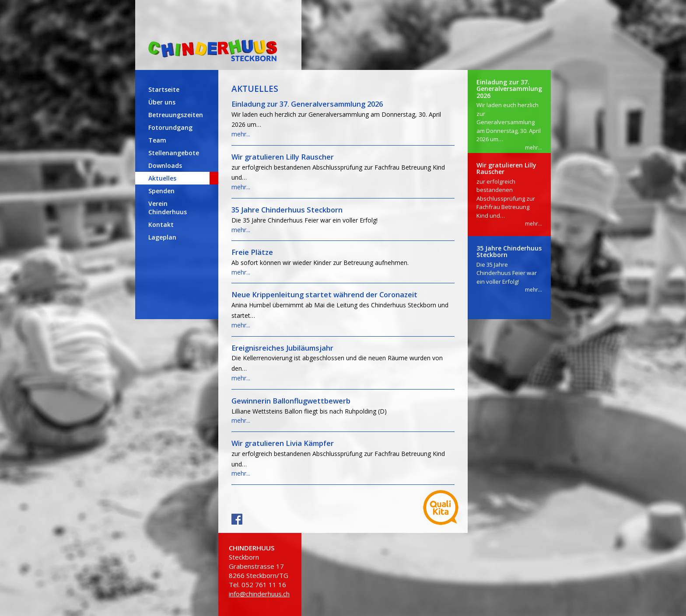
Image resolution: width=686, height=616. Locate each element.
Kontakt (161, 224)
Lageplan (162, 237)
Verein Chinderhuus (168, 208)
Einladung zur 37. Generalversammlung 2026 (307, 104)
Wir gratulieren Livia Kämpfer (283, 443)
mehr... (241, 134)
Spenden (161, 191)
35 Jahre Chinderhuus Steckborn (287, 210)
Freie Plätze (252, 252)
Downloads (165, 165)
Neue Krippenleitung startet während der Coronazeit (324, 295)
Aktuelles (162, 178)
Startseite (164, 89)
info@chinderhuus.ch (259, 594)
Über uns (162, 102)
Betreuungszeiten (176, 115)
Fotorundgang (170, 127)
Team (157, 140)
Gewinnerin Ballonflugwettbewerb (291, 401)
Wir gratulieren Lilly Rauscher (283, 157)
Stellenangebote (174, 153)
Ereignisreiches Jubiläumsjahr (282, 348)
